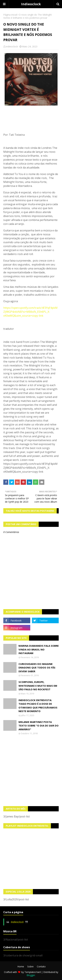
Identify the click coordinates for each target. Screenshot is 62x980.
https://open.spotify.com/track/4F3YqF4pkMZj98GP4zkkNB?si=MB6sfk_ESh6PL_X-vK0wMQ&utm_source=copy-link (30, 312)
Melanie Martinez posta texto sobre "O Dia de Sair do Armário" (39, 726)
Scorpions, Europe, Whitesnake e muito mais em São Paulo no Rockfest (38, 686)
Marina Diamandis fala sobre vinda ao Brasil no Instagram (39, 649)
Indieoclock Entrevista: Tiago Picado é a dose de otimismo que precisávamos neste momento (38, 706)
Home (21, 966)
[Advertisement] (31, 770)
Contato (41, 966)
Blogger (31, 975)
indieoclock (12, 46)
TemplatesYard (33, 972)
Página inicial (10, 15)
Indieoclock (31, 4)
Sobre (30, 966)
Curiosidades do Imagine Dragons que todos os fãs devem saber (37, 668)
